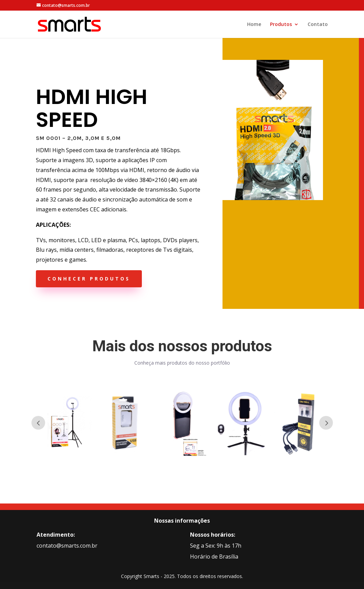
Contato (318, 25)
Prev (38, 423)
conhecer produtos (89, 279)
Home (254, 25)
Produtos (281, 25)
